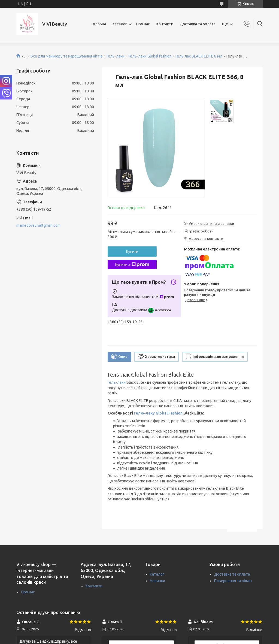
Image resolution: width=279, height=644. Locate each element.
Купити (132, 252)
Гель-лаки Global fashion (150, 56)
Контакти (165, 24)
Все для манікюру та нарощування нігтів (67, 56)
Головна (99, 24)
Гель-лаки (116, 56)
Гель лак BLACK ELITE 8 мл (199, 56)
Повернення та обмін (233, 581)
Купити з (132, 265)
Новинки (157, 581)
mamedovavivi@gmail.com (38, 225)
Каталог (120, 24)
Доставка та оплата (198, 24)
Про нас (143, 24)
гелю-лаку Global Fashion (158, 413)
